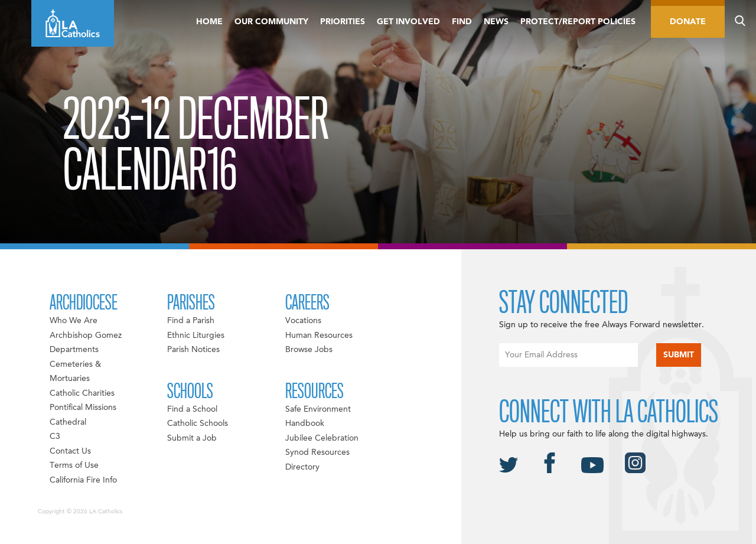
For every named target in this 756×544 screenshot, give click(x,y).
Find (462, 22)
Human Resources (319, 335)
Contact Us (70, 451)
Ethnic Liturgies (196, 335)
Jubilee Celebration (322, 438)
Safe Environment (318, 409)
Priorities (343, 22)
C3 (55, 436)
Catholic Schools (198, 424)
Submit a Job (192, 438)
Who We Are (74, 321)
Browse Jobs (309, 350)
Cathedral (68, 422)
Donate (688, 22)
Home (209, 22)
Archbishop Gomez (86, 335)
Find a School (192, 409)
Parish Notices (193, 350)
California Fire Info (83, 480)
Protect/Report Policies (578, 22)
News (496, 22)
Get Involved (408, 22)
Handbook (305, 424)
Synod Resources (317, 452)
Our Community (271, 22)
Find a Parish (191, 321)
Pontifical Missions (83, 408)
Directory (302, 467)
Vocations (303, 321)
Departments (74, 350)
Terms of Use (74, 465)
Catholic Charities (82, 393)
